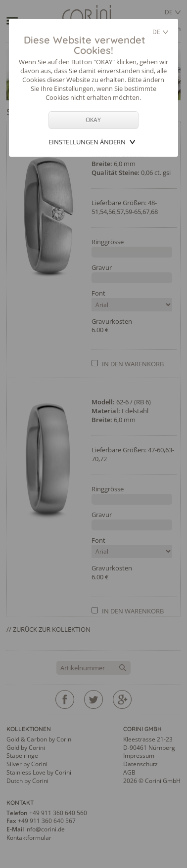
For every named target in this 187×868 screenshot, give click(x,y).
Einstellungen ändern (87, 142)
